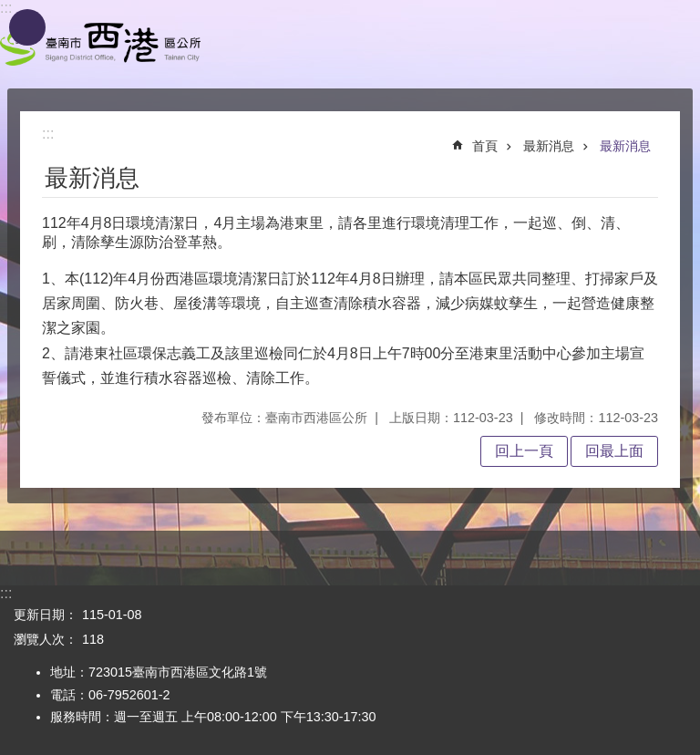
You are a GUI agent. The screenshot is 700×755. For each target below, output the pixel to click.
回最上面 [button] (614, 451)
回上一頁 (524, 451)
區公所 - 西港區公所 (100, 44)
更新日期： (46, 615)
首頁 (485, 146)
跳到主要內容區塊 (10, 10)
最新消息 (549, 146)
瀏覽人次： (46, 639)
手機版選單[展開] (27, 27)
